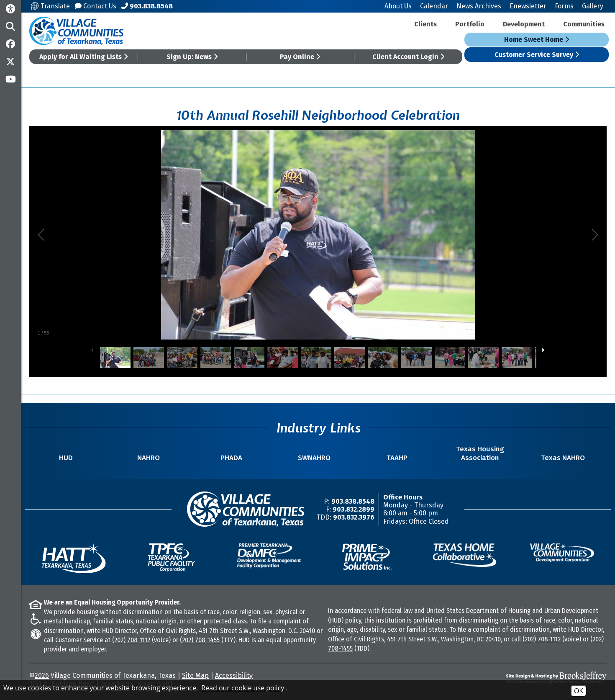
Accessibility (234, 676)
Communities (584, 24)
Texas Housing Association (480, 453)
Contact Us (96, 6)
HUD (66, 458)
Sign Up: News (192, 57)
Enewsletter (528, 6)
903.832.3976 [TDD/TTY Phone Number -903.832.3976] (354, 517)
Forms (564, 6)
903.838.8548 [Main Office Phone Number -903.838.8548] (353, 501)
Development (524, 24)
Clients (425, 24)
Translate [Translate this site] (50, 6)
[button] (10, 26)
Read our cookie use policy (243, 688)
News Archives (479, 6)
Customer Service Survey (537, 55)
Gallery (593, 6)
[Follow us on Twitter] (10, 62)
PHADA (231, 458)
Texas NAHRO (563, 458)
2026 (42, 676)
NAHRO (149, 458)
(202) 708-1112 (131, 640)
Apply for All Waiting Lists (83, 57)
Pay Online (300, 57)
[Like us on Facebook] (10, 44)
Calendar (434, 6)
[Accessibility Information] (10, 9)
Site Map (195, 676)
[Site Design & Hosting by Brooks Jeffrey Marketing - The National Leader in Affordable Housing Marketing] (534, 678)
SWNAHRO (314, 458)
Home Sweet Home (537, 40)
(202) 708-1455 (200, 640)
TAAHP (397, 458)
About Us (398, 6)
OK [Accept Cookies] (579, 691)
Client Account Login (408, 57)
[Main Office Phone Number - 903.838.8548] (147, 6)
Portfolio (470, 24)
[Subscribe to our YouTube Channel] (10, 79)
